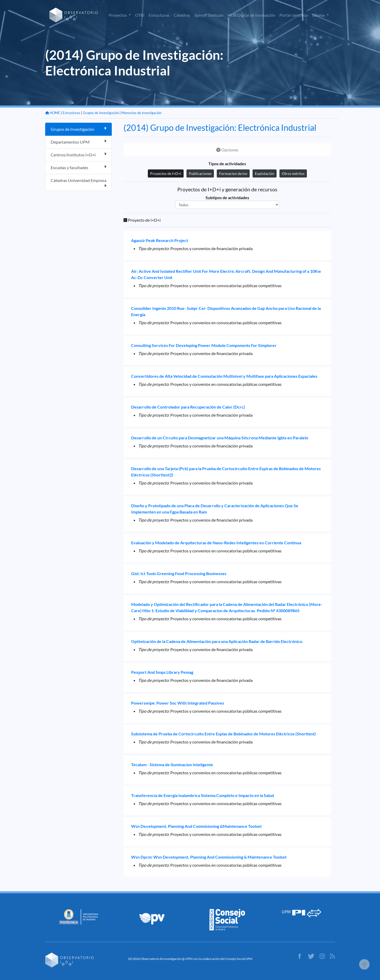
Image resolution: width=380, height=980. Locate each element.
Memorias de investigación (141, 113)
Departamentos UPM (78, 142)
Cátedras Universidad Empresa (78, 183)
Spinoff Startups (209, 15)
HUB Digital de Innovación (251, 15)
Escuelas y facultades (78, 167)
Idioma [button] (319, 15)
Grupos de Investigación (101, 113)
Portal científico (294, 15)
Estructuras (159, 15)
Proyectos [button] (118, 15)
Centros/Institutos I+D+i (78, 154)
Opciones (227, 150)
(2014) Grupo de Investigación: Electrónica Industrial (220, 128)
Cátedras (182, 15)
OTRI (140, 15)
